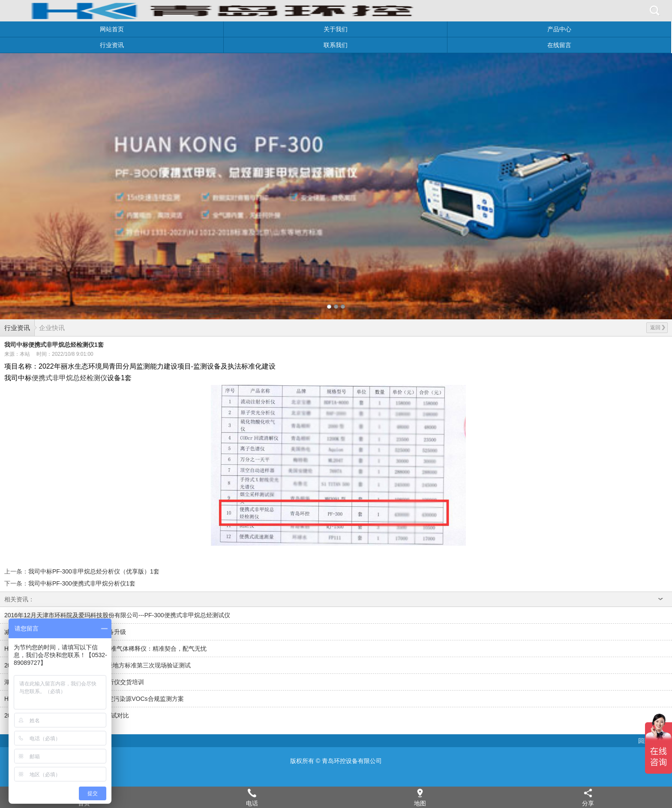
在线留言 (559, 45)
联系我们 (336, 45)
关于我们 (336, 29)
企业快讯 (52, 328)
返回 (658, 327)
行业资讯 (112, 45)
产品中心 (559, 29)
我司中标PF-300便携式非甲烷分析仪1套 (82, 583)
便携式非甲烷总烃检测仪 (69, 378)
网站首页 (112, 29)
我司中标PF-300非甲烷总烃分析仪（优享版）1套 (94, 571)
